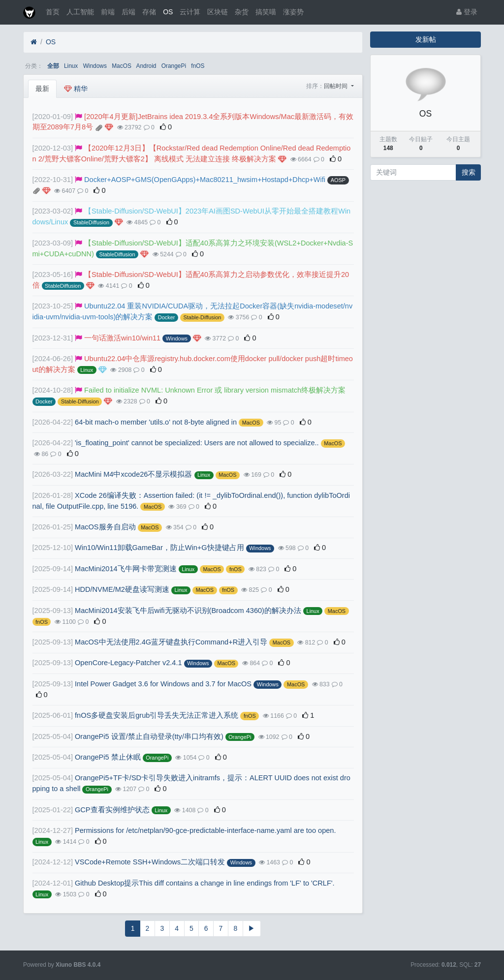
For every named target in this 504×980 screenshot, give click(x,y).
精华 (76, 89)
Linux (71, 66)
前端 (108, 12)
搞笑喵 (266, 12)
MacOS (122, 66)
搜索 (469, 172)
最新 (42, 89)
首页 (53, 12)
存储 (149, 12)
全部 (53, 66)
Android (146, 66)
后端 (128, 12)
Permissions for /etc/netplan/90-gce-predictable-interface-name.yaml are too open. (205, 830)
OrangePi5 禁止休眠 (108, 757)
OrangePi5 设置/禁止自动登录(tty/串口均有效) (149, 736)
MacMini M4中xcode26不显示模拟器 (133, 474)
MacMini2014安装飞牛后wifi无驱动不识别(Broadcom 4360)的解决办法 (188, 611)
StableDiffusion (91, 222)
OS (168, 12)
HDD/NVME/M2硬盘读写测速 (122, 589)
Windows (95, 66)
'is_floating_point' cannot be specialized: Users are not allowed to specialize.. (197, 443)
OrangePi (174, 66)
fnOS (198, 66)
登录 (467, 12)
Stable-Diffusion (203, 317)
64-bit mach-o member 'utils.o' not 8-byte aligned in (156, 422)
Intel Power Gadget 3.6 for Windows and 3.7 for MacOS (163, 684)
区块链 (218, 12)
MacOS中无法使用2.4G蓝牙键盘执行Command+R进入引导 (171, 642)
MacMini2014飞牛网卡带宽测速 (126, 569)
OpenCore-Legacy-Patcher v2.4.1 (128, 663)
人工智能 (80, 12)
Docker (167, 317)
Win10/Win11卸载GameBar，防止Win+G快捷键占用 (159, 548)
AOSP (338, 180)
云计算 (190, 12)
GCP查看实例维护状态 (112, 810)
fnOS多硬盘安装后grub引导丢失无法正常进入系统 (157, 715)
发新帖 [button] (426, 39)
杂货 (242, 12)
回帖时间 (336, 86)
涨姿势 (293, 12)
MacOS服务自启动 (105, 527)
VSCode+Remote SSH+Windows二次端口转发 (150, 862)
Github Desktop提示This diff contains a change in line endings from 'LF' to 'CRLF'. (205, 883)
